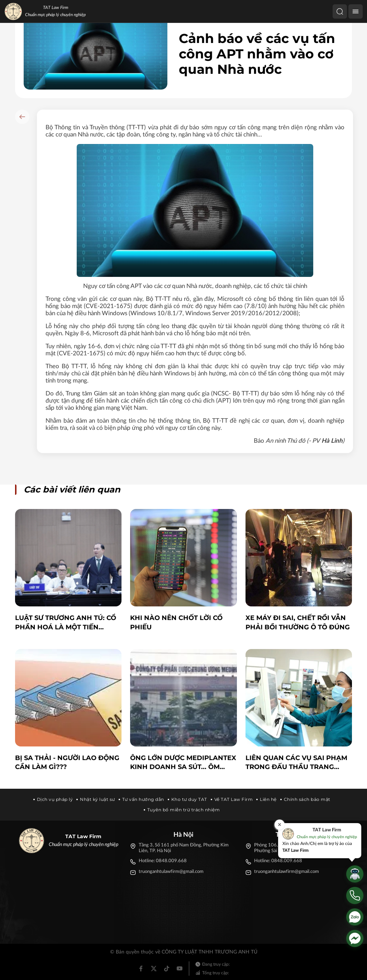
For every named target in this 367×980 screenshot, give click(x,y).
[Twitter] (154, 969)
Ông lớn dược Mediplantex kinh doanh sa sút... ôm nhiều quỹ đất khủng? (183, 763)
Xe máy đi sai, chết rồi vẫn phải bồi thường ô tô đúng (298, 622)
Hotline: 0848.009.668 (163, 861)
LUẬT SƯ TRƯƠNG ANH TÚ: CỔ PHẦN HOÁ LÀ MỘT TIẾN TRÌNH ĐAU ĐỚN (66, 623)
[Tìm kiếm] (340, 11)
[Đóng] (280, 825)
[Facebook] (141, 969)
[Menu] (356, 11)
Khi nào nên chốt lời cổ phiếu (176, 622)
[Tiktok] (167, 969)
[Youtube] (180, 969)
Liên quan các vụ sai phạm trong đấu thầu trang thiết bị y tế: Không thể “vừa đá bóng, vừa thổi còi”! (296, 763)
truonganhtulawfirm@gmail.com (171, 872)
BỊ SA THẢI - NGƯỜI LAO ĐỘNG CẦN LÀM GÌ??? (67, 762)
